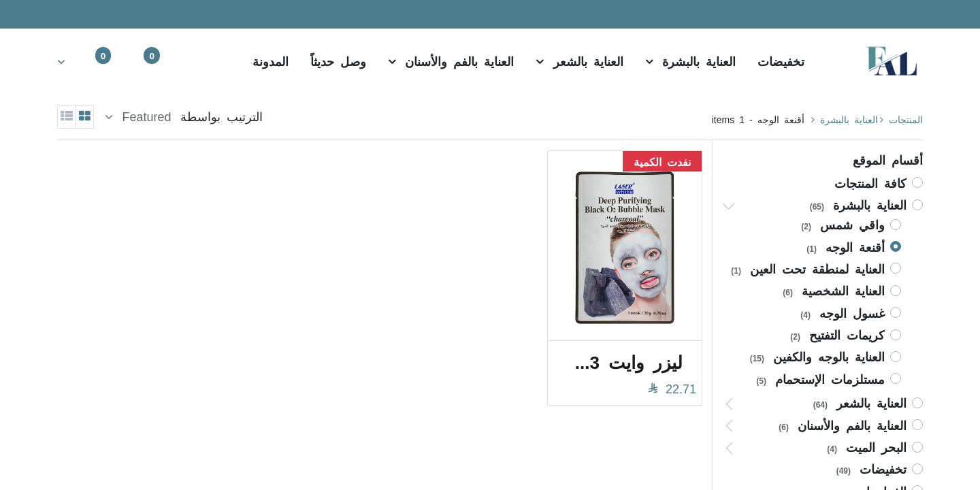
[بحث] (200, 61)
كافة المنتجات (870, 182)
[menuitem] (781, 61)
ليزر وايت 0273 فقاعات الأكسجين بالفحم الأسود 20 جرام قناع (618, 361)
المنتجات (906, 119)
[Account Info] (70, 61)
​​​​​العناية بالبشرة (849, 119)
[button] (138, 117)
